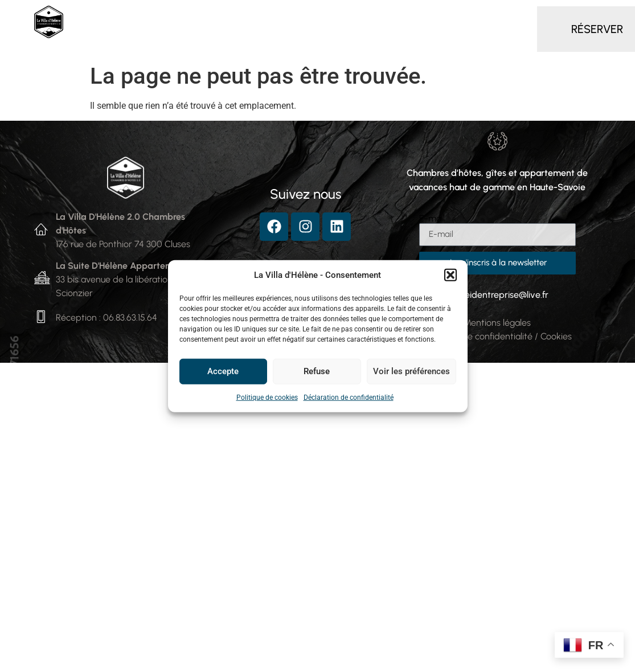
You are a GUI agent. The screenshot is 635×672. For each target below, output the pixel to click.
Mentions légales (497, 323)
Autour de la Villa (264, 42)
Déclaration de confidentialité (349, 397)
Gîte (364, 16)
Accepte (223, 371)
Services (414, 16)
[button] (450, 275)
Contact (347, 42)
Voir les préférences (411, 371)
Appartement (302, 16)
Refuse (317, 371)
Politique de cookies (267, 397)
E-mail (432, 219)
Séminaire (476, 16)
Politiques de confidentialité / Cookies (497, 336)
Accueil (118, 16)
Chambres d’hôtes (203, 16)
